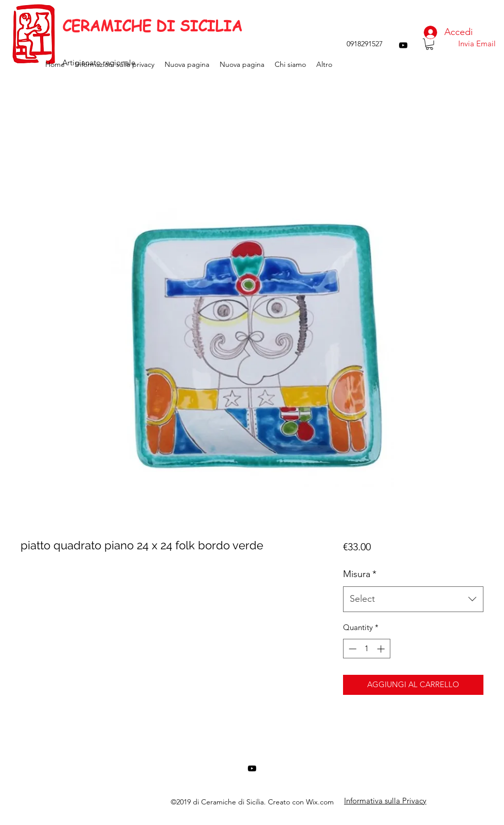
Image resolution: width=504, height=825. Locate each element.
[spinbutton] (366, 649)
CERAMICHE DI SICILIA (152, 26)
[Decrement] (352, 649)
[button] (429, 44)
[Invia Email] (477, 44)
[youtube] (403, 45)
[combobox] (413, 599)
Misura (360, 574)
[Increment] (382, 649)
